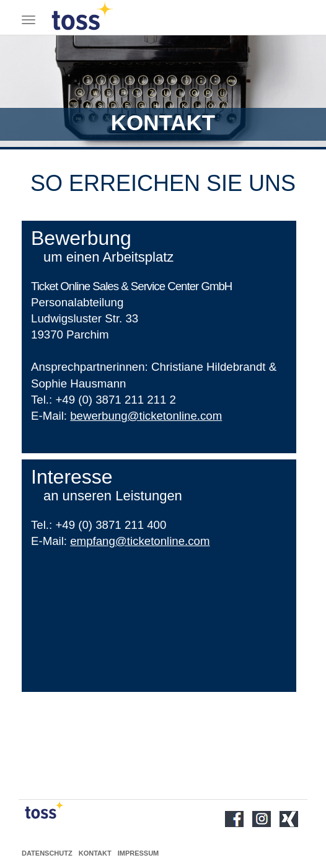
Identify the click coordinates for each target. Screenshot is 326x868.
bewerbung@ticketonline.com (146, 416)
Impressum (139, 853)
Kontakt (95, 853)
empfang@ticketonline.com (140, 541)
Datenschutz (47, 853)
